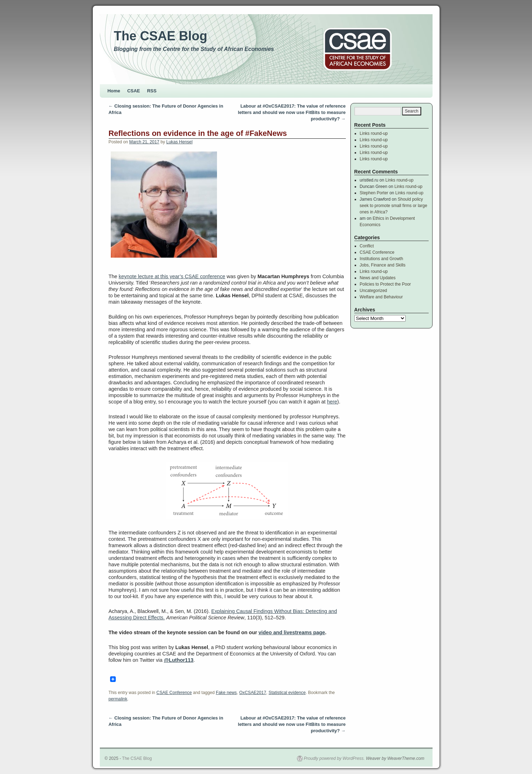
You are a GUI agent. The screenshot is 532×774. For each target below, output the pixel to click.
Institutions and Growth (381, 259)
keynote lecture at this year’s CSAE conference (172, 276)
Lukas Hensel (179, 142)
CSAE (134, 91)
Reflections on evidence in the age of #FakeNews (198, 133)
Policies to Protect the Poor (385, 284)
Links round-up (374, 133)
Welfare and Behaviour (381, 297)
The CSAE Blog (161, 36)
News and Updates (377, 278)
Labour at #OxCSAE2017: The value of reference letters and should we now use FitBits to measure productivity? (292, 112)
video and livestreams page (292, 632)
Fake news (226, 693)
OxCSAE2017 (253, 693)
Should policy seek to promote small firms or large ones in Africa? (393, 206)
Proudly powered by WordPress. (334, 758)
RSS (152, 91)
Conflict (367, 246)
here (332, 402)
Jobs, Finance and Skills (382, 265)
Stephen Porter (374, 193)
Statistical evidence (287, 693)
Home (114, 91)
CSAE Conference (174, 693)
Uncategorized (373, 291)
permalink (118, 699)
